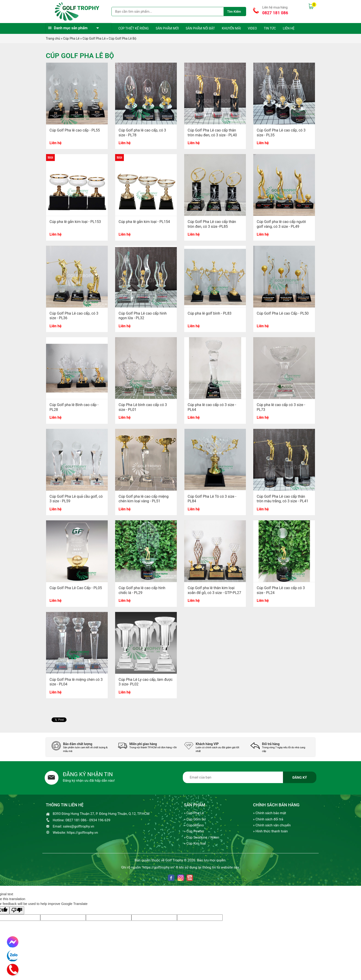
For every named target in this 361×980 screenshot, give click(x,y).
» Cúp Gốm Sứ (195, 819)
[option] (81, 747)
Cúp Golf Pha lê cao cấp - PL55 (75, 130)
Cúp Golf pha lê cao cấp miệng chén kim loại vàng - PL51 (144, 499)
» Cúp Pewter (194, 831)
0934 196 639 (100, 820)
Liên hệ (289, 28)
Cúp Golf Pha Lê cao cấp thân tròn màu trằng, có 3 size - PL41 (282, 499)
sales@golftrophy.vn (79, 826)
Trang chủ (53, 38)
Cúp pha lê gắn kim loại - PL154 (144, 222)
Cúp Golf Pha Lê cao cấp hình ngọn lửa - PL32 (143, 316)
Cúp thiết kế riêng (134, 28)
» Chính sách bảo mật (270, 813)
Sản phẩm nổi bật (200, 28)
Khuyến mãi (231, 28)
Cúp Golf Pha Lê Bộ (122, 38)
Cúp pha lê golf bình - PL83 (210, 313)
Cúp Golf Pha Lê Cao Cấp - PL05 (76, 588)
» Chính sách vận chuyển (272, 825)
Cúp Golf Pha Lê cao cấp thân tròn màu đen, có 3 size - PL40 (212, 133)
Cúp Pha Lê (71, 38)
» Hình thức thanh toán (270, 831)
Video (252, 28)
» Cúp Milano (194, 825)
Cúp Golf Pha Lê (94, 38)
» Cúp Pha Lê (194, 813)
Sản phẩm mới (167, 28)
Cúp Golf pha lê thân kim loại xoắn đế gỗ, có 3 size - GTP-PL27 (214, 590)
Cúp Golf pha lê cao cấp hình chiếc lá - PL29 (142, 590)
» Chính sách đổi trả (268, 819)
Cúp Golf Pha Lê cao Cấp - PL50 (283, 313)
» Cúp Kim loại (195, 843)
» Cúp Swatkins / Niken (202, 837)
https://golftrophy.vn (82, 833)
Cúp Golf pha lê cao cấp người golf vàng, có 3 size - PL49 (281, 224)
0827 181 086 (275, 13)
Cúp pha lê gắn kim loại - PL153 (75, 222)
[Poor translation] (17, 910)
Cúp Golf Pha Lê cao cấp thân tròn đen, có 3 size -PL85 (212, 224)
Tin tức (270, 28)
